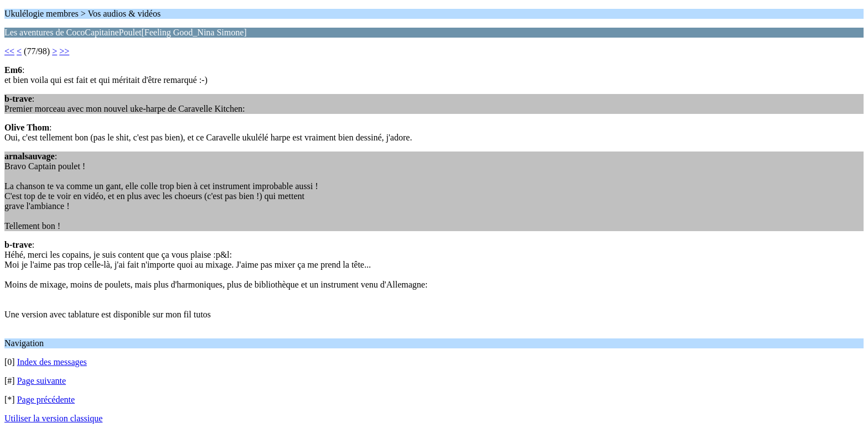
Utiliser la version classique (53, 418)
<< (9, 51)
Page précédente (46, 400)
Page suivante (42, 381)
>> (64, 51)
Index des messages (52, 362)
